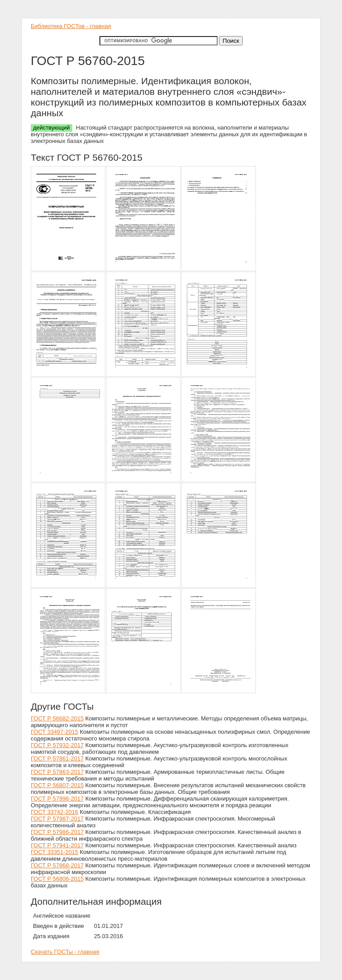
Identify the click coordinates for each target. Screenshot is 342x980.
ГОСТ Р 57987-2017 (57, 819)
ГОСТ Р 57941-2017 (57, 845)
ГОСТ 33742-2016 (54, 812)
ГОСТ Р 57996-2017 (57, 799)
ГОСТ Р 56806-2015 (57, 879)
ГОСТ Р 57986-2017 (57, 832)
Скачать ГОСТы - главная (65, 952)
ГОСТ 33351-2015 (54, 852)
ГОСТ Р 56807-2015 (57, 785)
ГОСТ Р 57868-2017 (57, 865)
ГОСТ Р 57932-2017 (57, 745)
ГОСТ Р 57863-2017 (57, 772)
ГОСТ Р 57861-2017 (57, 758)
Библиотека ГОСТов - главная (71, 26)
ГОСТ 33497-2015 (54, 732)
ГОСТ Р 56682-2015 (57, 718)
